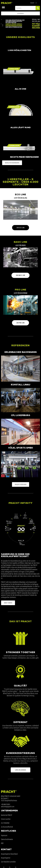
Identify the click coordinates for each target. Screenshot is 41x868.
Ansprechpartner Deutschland (9, 854)
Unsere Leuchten (6, 819)
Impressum (4, 835)
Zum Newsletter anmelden (8, 862)
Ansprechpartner (6, 858)
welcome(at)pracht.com (8, 807)
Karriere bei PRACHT (7, 815)
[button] (20, 13)
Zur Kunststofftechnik (7, 827)
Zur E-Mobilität (5, 823)
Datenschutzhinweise (7, 839)
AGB (2, 843)
